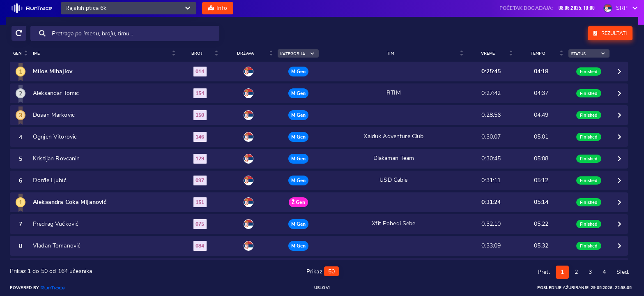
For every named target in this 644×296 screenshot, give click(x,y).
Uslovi (322, 288)
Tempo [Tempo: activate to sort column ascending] (538, 53)
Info (218, 8)
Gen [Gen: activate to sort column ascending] (17, 53)
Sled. (623, 269)
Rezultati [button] (610, 33)
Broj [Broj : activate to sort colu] (203, 53)
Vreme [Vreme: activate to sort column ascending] (490, 53)
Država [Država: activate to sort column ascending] (250, 53)
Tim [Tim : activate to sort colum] (394, 53)
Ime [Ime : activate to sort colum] (36, 53)
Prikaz (323, 268)
